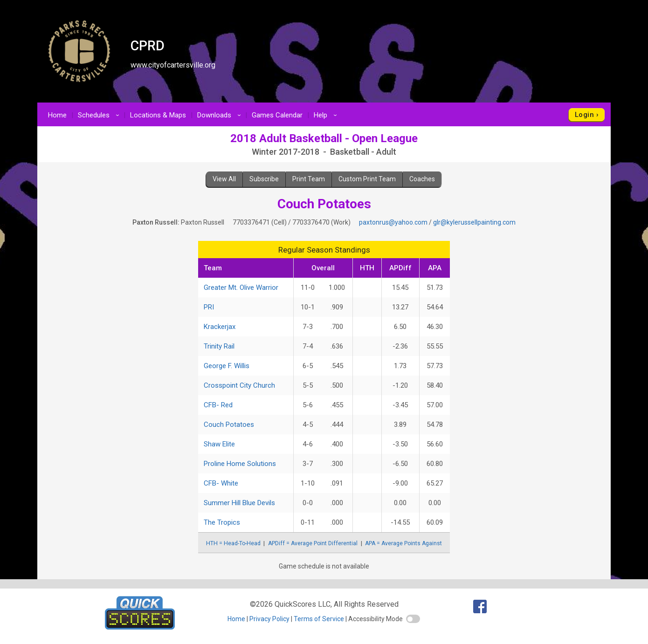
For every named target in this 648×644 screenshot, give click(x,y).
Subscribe (264, 179)
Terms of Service (319, 619)
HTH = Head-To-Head (233, 543)
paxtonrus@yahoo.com (393, 222)
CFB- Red (218, 405)
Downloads (221, 115)
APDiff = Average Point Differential (313, 543)
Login (584, 115)
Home (57, 115)
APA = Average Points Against (403, 543)
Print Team (309, 179)
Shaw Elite (219, 444)
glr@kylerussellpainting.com (474, 222)
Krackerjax (220, 327)
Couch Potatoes (229, 425)
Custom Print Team (367, 179)
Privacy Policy (269, 619)
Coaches (422, 179)
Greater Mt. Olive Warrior (241, 288)
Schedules (100, 115)
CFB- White (221, 483)
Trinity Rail (219, 346)
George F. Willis (227, 366)
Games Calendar (277, 115)
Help (327, 115)
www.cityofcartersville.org (173, 65)
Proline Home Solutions (240, 464)
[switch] (413, 619)
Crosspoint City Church (239, 385)
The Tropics (222, 522)
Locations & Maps (158, 115)
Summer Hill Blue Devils (239, 503)
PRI (209, 307)
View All (224, 179)
